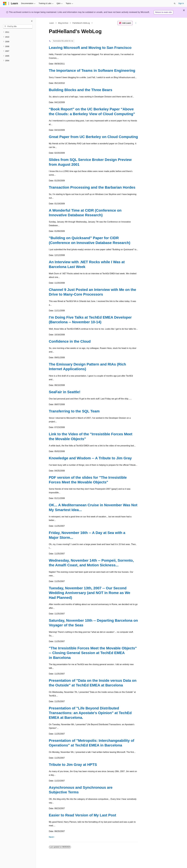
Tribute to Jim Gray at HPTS (73, 765)
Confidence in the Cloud (70, 341)
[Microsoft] (5, 4)
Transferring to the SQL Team (74, 411)
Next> (52, 837)
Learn (52, 23)
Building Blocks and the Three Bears (81, 90)
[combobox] (18, 27)
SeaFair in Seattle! (65, 392)
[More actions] (136, 23)
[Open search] (175, 4)
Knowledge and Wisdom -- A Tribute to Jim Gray (90, 458)
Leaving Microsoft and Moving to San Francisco (90, 48)
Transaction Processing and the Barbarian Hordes (92, 187)
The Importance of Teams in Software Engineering (92, 71)
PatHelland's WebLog (81, 23)
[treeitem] (18, 32)
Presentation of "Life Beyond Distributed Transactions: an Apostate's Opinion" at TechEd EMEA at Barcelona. (90, 713)
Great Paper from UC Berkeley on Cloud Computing (93, 137)
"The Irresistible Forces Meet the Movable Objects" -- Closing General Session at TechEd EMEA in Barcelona (93, 653)
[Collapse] (32, 21)
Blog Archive (63, 23)
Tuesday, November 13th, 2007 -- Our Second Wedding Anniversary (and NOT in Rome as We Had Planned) (90, 593)
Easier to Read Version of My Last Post (82, 815)
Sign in (181, 3)
